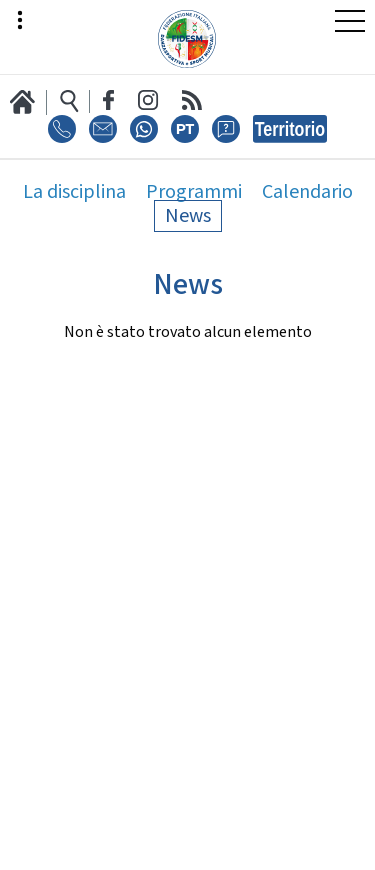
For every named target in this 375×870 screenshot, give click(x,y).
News (188, 216)
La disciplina (74, 192)
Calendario (307, 192)
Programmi (194, 192)
